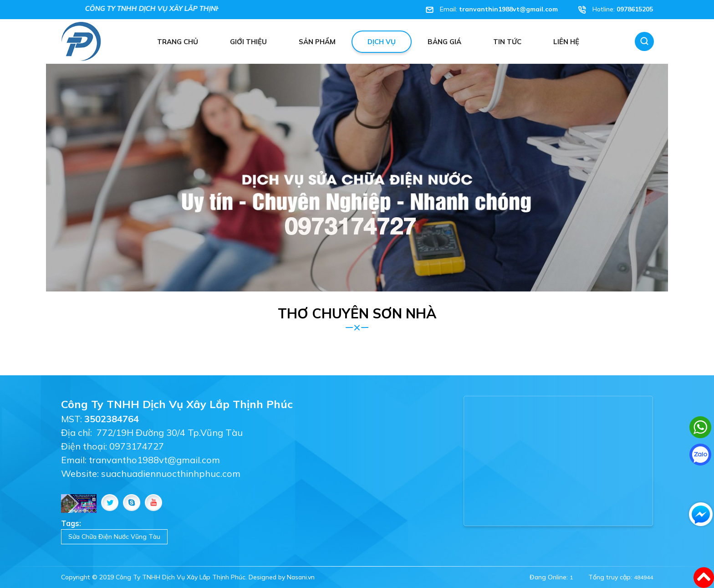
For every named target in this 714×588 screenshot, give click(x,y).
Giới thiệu (248, 42)
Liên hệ (566, 42)
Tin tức (507, 42)
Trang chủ (178, 42)
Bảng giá (444, 42)
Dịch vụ (382, 42)
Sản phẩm (317, 42)
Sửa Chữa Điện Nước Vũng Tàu (114, 537)
